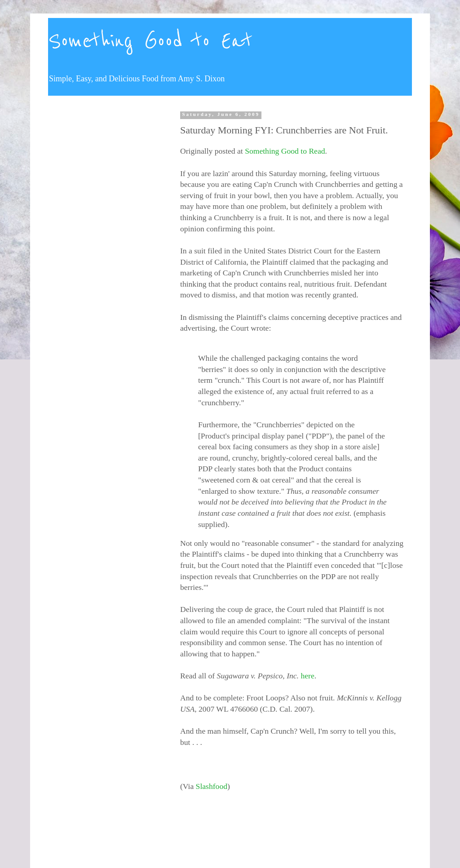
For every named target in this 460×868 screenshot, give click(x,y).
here (307, 676)
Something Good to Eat (150, 41)
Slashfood (212, 786)
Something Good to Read (285, 151)
